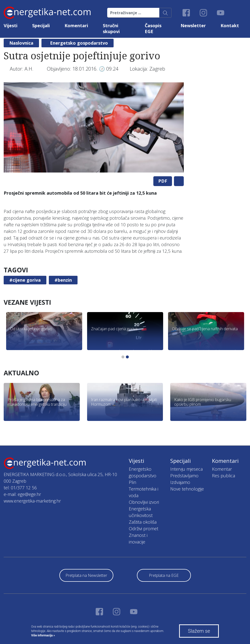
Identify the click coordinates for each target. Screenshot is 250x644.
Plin (132, 482)
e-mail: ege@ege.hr (22, 494)
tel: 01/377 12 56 (20, 488)
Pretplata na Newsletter (86, 575)
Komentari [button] (76, 25)
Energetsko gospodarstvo (79, 43)
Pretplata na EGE (164, 575)
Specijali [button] (41, 25)
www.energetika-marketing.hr (32, 501)
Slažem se (199, 631)
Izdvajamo (180, 482)
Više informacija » (43, 635)
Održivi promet (144, 529)
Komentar (222, 469)
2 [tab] (127, 357)
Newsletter (193, 25)
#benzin (63, 280)
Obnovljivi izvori (144, 502)
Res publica (224, 476)
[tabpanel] (94, 127)
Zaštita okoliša (143, 522)
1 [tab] (123, 357)
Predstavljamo (184, 476)
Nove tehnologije (187, 489)
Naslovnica (21, 43)
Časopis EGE (153, 28)
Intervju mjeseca (186, 469)
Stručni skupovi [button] (111, 28)
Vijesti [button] (11, 25)
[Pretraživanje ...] (133, 13)
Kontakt (230, 25)
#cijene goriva (25, 280)
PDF (163, 181)
